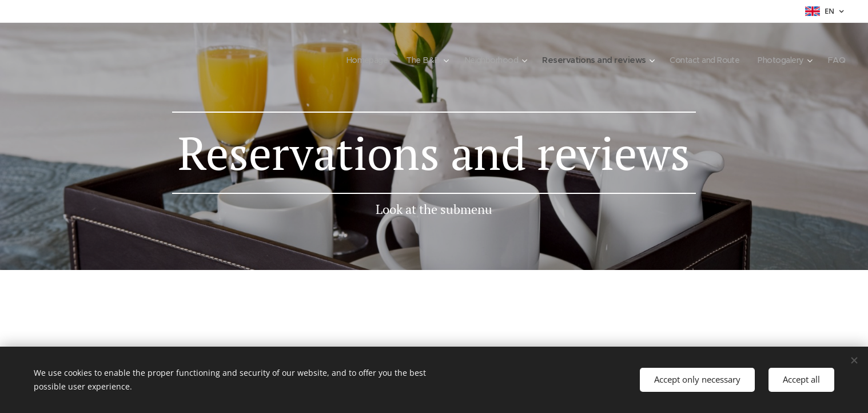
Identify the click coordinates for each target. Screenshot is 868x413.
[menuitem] (347, 60)
